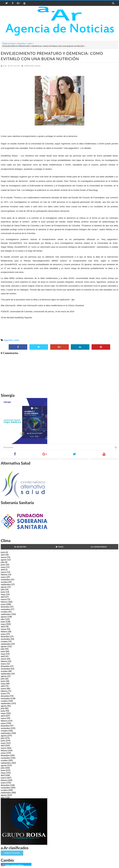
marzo (3, 557)
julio (3, 562)
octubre (4, 582)
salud (30, 43)
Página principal (9, 43)
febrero (4, 575)
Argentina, (29, 66)
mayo (3, 567)
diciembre (5, 607)
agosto (4, 560)
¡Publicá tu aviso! (12, 853)
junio (3, 552)
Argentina (21, 43)
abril (3, 555)
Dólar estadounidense (14, 865)
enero (3, 577)
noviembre (6, 579)
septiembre (6, 584)
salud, (38, 66)
